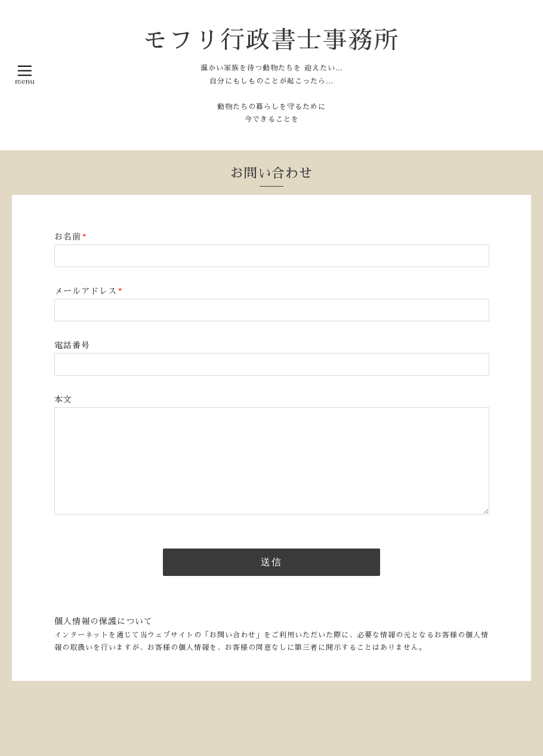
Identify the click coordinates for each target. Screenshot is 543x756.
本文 (63, 399)
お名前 (70, 237)
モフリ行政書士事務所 (271, 40)
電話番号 (72, 345)
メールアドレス (88, 291)
